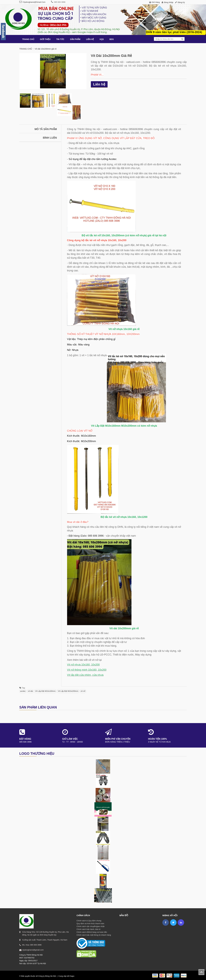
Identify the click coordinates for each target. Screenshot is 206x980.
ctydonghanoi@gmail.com (34, 2)
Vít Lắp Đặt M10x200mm (68, 691)
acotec (23, 691)
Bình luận (50, 138)
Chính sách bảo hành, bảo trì (88, 929)
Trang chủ (26, 49)
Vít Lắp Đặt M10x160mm (45, 691)
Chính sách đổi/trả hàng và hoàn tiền (92, 932)
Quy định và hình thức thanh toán (90, 924)
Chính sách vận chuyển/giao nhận (91, 926)
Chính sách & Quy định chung (89, 921)
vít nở (83, 691)
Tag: (22, 688)
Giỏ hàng (156, 2)
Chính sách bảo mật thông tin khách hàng (94, 935)
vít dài (30, 691)
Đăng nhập (169, 2)
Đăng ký (181, 2)
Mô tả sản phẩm (46, 129)
